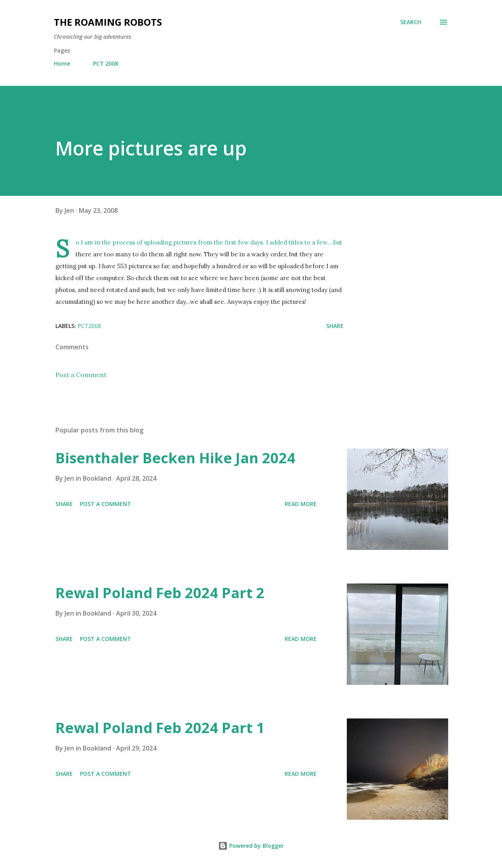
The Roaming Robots (108, 22)
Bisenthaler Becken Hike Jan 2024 (175, 458)
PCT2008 (89, 326)
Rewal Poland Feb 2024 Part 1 (160, 728)
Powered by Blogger (251, 846)
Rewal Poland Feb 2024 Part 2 (160, 593)
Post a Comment (81, 375)
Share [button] (335, 326)
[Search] (411, 22)
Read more (301, 504)
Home (62, 63)
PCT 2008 (106, 63)
